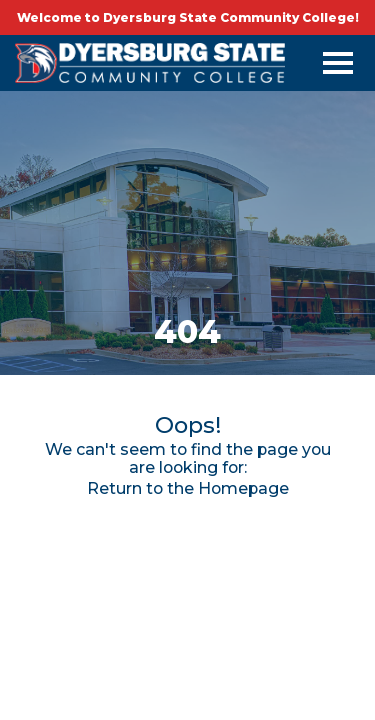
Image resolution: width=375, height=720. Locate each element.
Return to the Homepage (188, 488)
